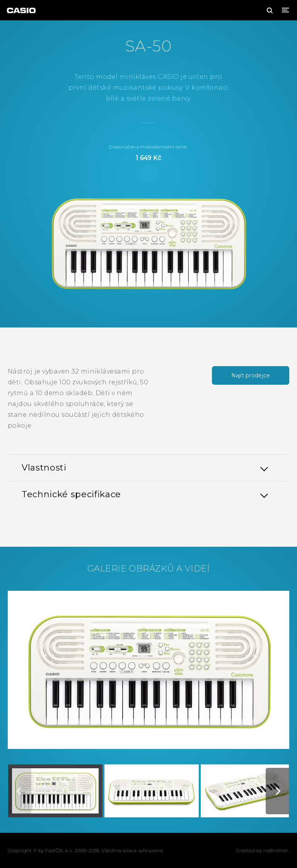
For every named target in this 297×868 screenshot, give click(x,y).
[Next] (277, 791)
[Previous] (20, 791)
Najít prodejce (251, 375)
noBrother (276, 850)
